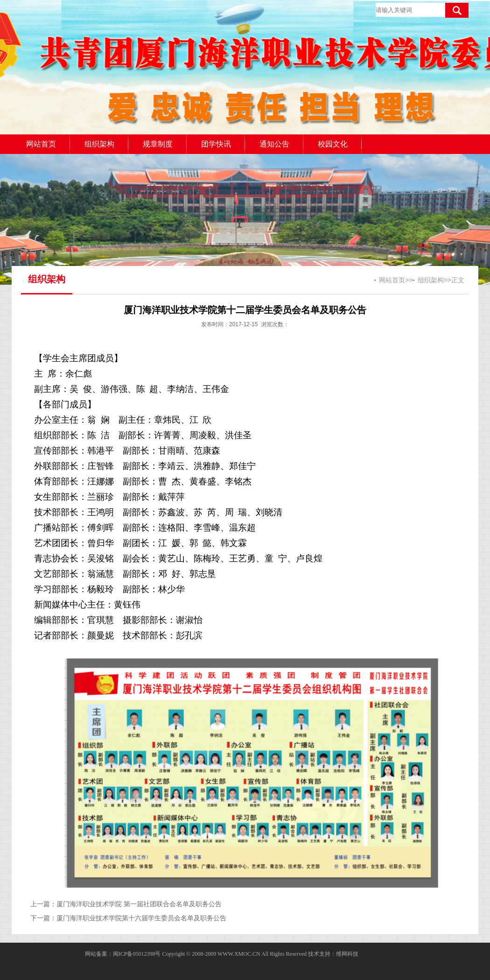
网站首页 (41, 144)
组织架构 (99, 144)
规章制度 (158, 144)
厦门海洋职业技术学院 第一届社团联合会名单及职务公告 (139, 904)
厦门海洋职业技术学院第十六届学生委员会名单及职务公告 (141, 918)
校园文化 (333, 144)
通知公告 (274, 144)
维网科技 (347, 954)
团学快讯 (216, 144)
